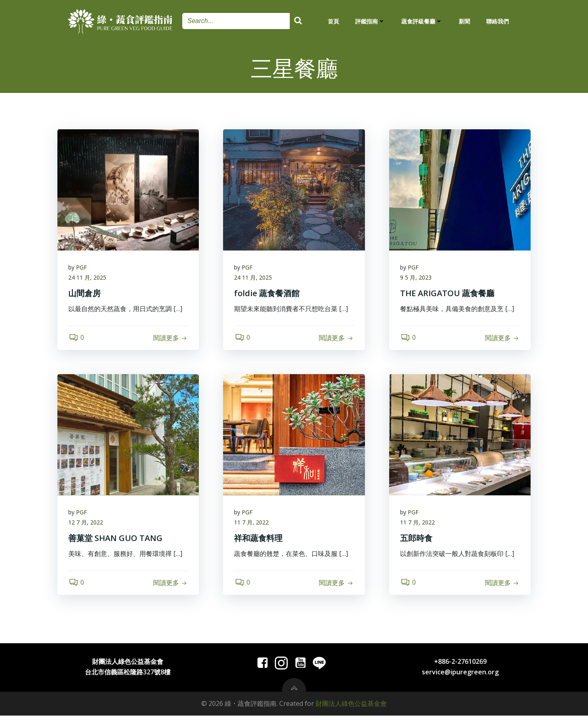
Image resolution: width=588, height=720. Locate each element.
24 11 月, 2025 (89, 279)
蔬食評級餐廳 (422, 21)
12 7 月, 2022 (87, 525)
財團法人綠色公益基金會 (351, 708)
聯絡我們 (497, 21)
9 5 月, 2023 (417, 279)
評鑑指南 (370, 21)
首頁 (333, 21)
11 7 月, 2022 (253, 525)
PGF (83, 269)
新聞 (464, 21)
